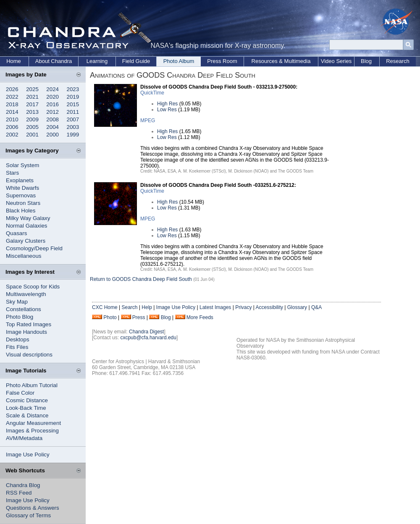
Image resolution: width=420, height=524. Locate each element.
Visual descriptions (29, 355)
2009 (32, 119)
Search (129, 307)
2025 (32, 89)
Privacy (243, 307)
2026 (12, 89)
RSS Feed (19, 493)
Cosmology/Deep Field (34, 248)
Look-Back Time (26, 408)
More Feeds (200, 317)
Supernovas (21, 195)
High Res (167, 104)
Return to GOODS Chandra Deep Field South (141, 279)
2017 (32, 104)
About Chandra (54, 61)
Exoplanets (20, 180)
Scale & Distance (27, 415)
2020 (52, 97)
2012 (52, 112)
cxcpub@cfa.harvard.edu (148, 338)
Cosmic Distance (27, 400)
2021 (32, 97)
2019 (73, 97)
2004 (52, 127)
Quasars (16, 233)
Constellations (24, 309)
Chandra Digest (146, 332)
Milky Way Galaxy (28, 218)
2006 (12, 127)
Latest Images (215, 307)
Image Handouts (26, 332)
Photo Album (179, 61)
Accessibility (269, 307)
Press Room (222, 61)
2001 (32, 135)
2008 (52, 119)
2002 (12, 135)
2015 (73, 104)
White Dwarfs (22, 188)
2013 (32, 112)
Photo (110, 317)
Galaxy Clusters (26, 241)
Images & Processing (32, 431)
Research (398, 61)
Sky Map (17, 302)
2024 (52, 89)
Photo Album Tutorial (32, 385)
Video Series (336, 61)
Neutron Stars (23, 203)
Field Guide (136, 61)
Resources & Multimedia (281, 61)
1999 (73, 135)
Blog (366, 61)
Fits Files (17, 347)
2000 (52, 135)
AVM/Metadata (24, 438)
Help (147, 307)
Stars (12, 173)
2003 (73, 127)
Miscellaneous (24, 256)
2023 (73, 89)
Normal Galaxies (27, 226)
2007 (73, 119)
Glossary (297, 307)
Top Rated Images (29, 324)
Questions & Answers (33, 508)
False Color (20, 393)
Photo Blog (20, 317)
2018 (12, 104)
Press (139, 317)
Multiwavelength (26, 294)
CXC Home (105, 307)
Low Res (167, 110)
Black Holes (21, 211)
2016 (52, 104)
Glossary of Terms (28, 515)
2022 (12, 97)
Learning (97, 61)
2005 (32, 127)
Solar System (22, 165)
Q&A (316, 307)
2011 (73, 112)
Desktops (18, 339)
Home (14, 61)
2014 (12, 112)
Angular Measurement (33, 423)
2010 (12, 119)
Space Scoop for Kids (33, 287)
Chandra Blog (23, 485)
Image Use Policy (28, 455)
